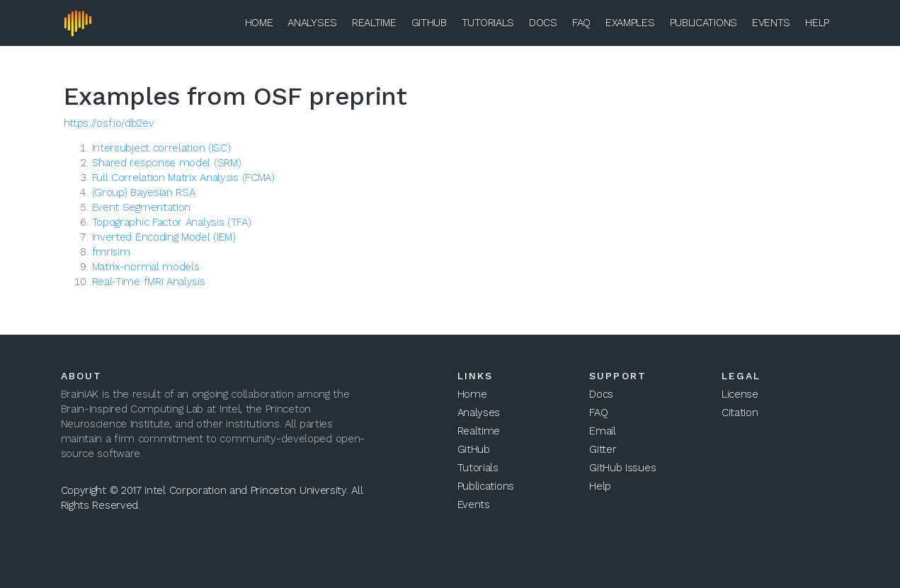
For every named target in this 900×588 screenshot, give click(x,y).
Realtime (374, 23)
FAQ (581, 23)
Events (771, 23)
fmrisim (111, 252)
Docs (543, 23)
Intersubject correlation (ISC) (161, 148)
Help (817, 23)
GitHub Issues (622, 468)
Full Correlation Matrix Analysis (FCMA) (183, 178)
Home (259, 23)
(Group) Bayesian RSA (144, 192)
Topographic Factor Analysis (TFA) (172, 222)
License (740, 394)
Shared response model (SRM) (167, 163)
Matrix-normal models (146, 267)
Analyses (312, 23)
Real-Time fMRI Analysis (149, 282)
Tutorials (488, 23)
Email (603, 431)
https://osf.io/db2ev (109, 123)
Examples (630, 23)
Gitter (603, 449)
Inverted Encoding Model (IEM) (164, 237)
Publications (704, 23)
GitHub (429, 23)
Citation (740, 413)
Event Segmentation (142, 207)
